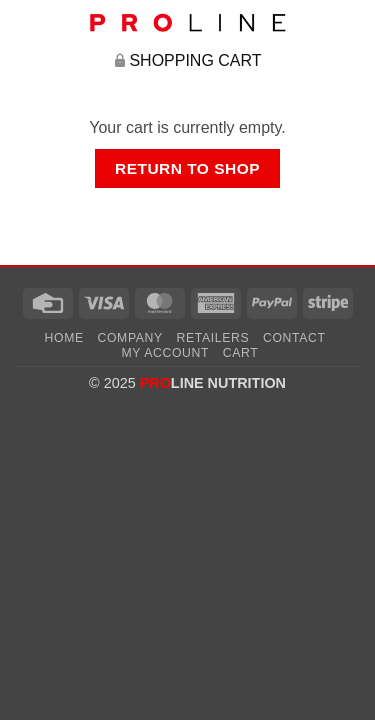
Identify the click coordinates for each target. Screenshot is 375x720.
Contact (294, 338)
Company (130, 338)
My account (165, 353)
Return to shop (187, 168)
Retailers (213, 338)
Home (64, 338)
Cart (241, 353)
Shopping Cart (195, 60)
